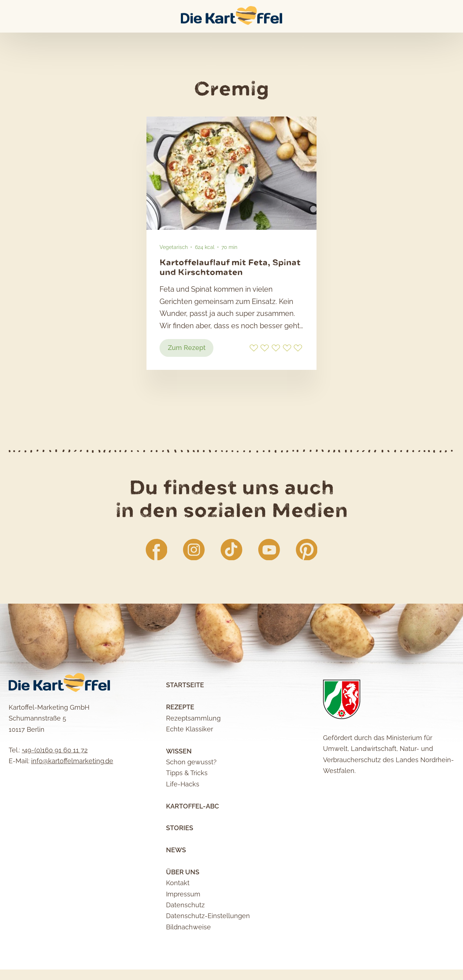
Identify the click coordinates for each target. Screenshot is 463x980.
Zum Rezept (192, 375)
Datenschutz (185, 935)
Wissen (179, 781)
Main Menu (9, 16)
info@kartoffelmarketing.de (72, 791)
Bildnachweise (188, 957)
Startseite (185, 715)
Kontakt (178, 913)
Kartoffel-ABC (192, 836)
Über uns (183, 902)
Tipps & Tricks (187, 803)
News (176, 880)
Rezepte (180, 737)
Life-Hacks (183, 814)
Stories (180, 858)
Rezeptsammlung (193, 748)
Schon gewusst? (191, 792)
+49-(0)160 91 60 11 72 (55, 780)
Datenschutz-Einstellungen (208, 946)
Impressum (183, 924)
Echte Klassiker (190, 759)
